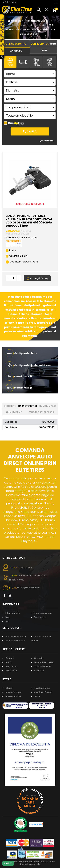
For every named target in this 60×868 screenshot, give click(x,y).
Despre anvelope (43, 613)
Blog (8, 617)
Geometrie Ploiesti (15, 641)
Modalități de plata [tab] (42, 412)
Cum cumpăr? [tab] (48, 406)
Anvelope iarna (42, 688)
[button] (39, 10)
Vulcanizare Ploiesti (16, 636)
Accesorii (18, 21)
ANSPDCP (39, 671)
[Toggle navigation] (56, 2)
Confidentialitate (43, 666)
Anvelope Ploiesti (43, 692)
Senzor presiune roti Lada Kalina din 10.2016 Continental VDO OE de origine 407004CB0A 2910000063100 (29, 30)
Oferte (9, 688)
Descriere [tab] (10, 406)
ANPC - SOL (11, 671)
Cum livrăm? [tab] (14, 412)
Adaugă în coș (37, 278)
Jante (37, 696)
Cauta (30, 131)
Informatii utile (13, 613)
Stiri (7, 621)
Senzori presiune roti (38, 21)
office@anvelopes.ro (29, 588)
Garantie (39, 658)
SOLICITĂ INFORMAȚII (30, 204)
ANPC (8, 662)
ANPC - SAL (11, 666)
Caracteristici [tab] (27, 406)
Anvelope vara (13, 696)
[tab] (16, 50)
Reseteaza (46, 141)
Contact (10, 658)
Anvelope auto (13, 692)
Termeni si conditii (43, 662)
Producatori (40, 617)
